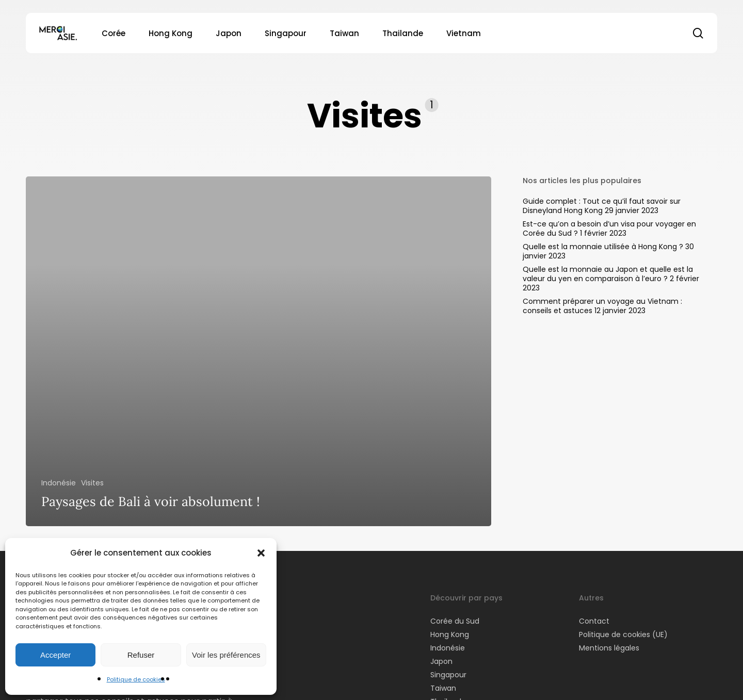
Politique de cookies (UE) (623, 634)
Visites (92, 483)
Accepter (55, 655)
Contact (594, 621)
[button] (261, 553)
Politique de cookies (136, 679)
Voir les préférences (226, 655)
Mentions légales (609, 648)
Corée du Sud (455, 621)
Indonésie (59, 483)
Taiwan (443, 688)
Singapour (448, 675)
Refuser (141, 655)
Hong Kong (450, 634)
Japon (441, 661)
